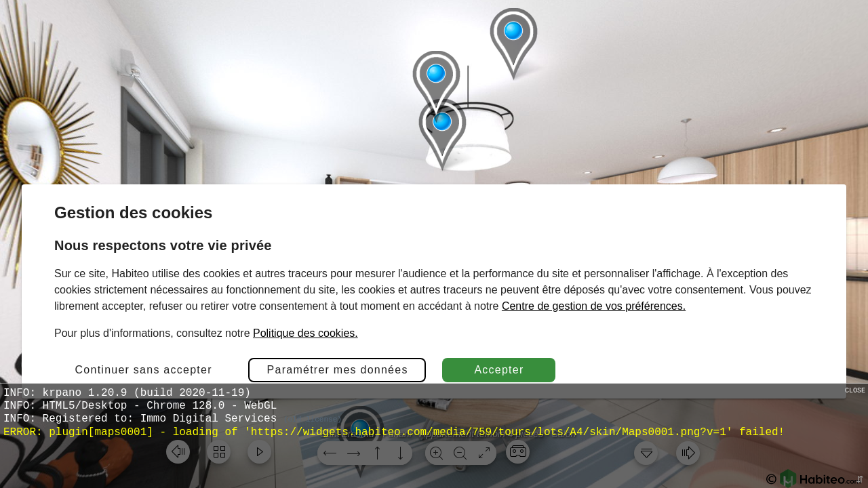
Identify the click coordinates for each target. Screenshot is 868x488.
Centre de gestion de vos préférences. (594, 306)
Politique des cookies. (305, 333)
